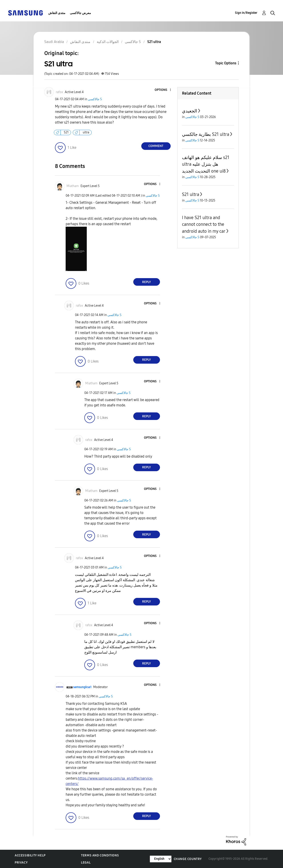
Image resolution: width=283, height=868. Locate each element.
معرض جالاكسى (80, 13)
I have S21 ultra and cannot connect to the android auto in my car (204, 224)
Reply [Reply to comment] (147, 282)
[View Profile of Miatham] (73, 186)
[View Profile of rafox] (59, 92)
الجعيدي (190, 111)
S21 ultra (191, 194)
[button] (163, 90)
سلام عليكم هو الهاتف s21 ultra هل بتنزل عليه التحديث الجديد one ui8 (206, 164)
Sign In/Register (246, 13)
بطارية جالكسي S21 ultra (206, 134)
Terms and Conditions (100, 855)
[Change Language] (161, 859)
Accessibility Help (30, 855)
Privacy (21, 863)
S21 (66, 132)
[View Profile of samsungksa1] (82, 687)
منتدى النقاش (57, 13)
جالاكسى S (95, 99)
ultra (86, 132)
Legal (86, 863)
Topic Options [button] (226, 63)
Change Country (188, 859)
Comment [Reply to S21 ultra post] (156, 146)
